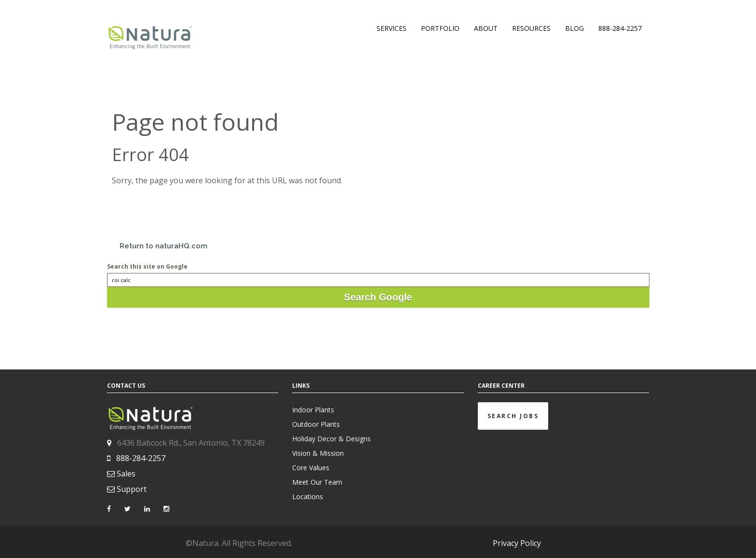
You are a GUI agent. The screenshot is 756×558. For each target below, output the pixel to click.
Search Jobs (513, 416)
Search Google (378, 297)
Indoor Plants (313, 410)
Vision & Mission (318, 453)
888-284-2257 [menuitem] (620, 28)
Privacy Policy (517, 543)
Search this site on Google (147, 266)
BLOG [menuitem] (574, 28)
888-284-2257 (141, 458)
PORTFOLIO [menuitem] (440, 28)
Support (132, 489)
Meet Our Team (317, 482)
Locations (308, 497)
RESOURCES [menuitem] (531, 28)
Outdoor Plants (316, 424)
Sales (126, 474)
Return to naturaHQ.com (163, 246)
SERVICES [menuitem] (391, 28)
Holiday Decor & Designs (331, 439)
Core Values (311, 468)
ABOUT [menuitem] (486, 28)
